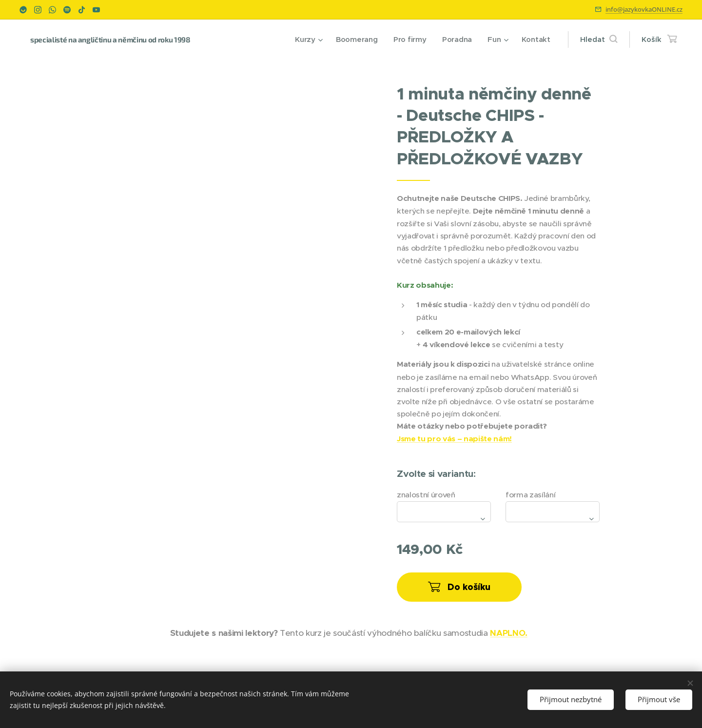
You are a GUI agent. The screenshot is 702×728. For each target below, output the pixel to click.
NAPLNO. (509, 633)
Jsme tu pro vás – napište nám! (454, 439)
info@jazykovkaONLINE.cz (644, 9)
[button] (599, 39)
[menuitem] (306, 39)
